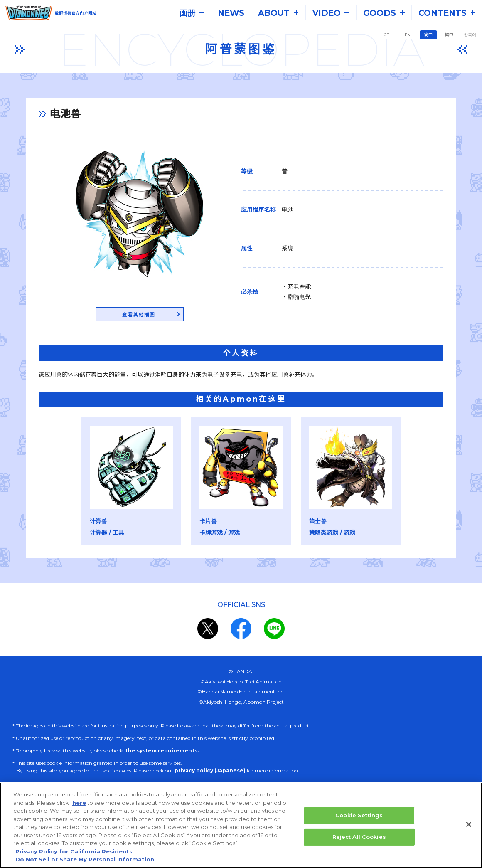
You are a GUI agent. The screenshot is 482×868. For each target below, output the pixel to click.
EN (408, 35)
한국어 (470, 35)
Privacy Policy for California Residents (74, 852)
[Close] (469, 825)
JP (387, 35)
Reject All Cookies (359, 837)
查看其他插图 (132, 315)
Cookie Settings (359, 816)
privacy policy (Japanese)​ (211, 772)
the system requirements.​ (162, 752)
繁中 (449, 35)
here (79, 803)
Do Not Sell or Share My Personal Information (85, 860)
